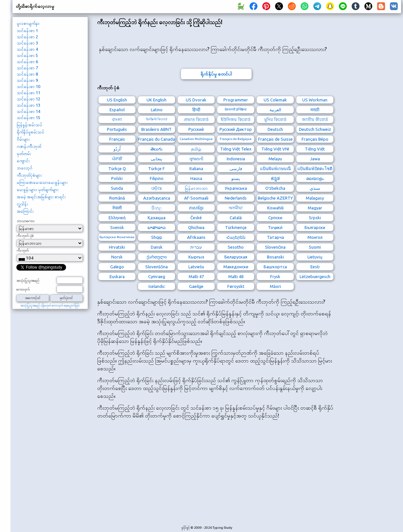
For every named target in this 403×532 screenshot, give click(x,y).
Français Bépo (315, 139)
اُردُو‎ (117, 149)
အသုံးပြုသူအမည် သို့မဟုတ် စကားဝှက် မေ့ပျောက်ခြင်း (50, 305)
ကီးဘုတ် (23, 250)
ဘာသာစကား (26, 221)
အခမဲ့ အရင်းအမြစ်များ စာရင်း (41, 197)
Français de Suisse (275, 139)
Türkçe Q (117, 168)
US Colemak (275, 100)
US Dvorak (196, 100)
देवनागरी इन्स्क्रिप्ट (236, 109)
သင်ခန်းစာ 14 (28, 111)
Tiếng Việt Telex (236, 149)
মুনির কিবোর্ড (275, 119)
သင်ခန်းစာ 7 (27, 68)
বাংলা (117, 119)
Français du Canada (157, 139)
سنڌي (315, 188)
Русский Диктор (236, 129)
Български (315, 227)
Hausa (196, 178)
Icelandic (157, 286)
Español (117, 110)
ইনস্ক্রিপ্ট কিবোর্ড (157, 119)
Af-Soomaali (196, 198)
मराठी (315, 110)
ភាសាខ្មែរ (196, 208)
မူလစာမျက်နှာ (28, 23)
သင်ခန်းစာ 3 (27, 43)
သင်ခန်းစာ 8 (27, 74)
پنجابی (157, 159)
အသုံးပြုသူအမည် (28, 280)
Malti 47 (196, 276)
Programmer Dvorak (236, 101)
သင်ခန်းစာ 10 (28, 86)
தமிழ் (196, 149)
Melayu (275, 159)
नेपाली (117, 208)
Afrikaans (196, 237)
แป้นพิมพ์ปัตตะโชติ (315, 168)
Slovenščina (157, 267)
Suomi (315, 247)
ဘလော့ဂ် (25, 168)
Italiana (196, 168)
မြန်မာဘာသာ (196, 188)
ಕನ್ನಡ (275, 178)
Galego (117, 267)
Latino (157, 110)
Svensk (117, 227)
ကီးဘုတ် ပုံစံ (25, 236)
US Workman (315, 100)
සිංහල (157, 208)
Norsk (117, 257)
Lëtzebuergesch (315, 276)
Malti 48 (236, 276)
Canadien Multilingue (196, 139)
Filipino (157, 178)
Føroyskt (236, 286)
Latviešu (196, 267)
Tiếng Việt (315, 149)
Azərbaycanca (157, 198)
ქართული (157, 257)
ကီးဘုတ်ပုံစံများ (29, 175)
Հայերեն (236, 237)
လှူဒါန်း (22, 204)
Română (117, 198)
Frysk (275, 276)
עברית (196, 247)
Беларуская (236, 257)
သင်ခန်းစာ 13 (28, 105)
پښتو (236, 178)
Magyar (315, 208)
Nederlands (236, 198)
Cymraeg (157, 276)
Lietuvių (315, 257)
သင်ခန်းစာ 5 (27, 55)
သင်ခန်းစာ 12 (28, 99)
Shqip (157, 237)
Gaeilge (196, 286)
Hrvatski (117, 247)
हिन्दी (196, 110)
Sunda (117, 188)
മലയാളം (315, 178)
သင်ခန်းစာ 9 (27, 80)
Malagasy (315, 198)
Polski (117, 178)
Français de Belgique (236, 139)
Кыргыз (196, 257)
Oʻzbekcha (275, 188)
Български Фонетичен (117, 237)
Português (117, 129)
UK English (157, 100)
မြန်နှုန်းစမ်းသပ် (29, 125)
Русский (196, 129)
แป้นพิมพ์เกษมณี (275, 168)
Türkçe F (157, 168)
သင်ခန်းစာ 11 (28, 93)
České (196, 218)
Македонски (236, 267)
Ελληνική (117, 218)
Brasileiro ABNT (157, 129)
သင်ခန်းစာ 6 (27, 62)
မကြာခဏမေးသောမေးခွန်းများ (42, 182)
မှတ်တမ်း (24, 153)
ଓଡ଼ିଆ (157, 188)
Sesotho (236, 247)
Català (236, 218)
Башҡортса (275, 267)
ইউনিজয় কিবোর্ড (236, 119)
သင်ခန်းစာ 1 (27, 30)
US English (117, 100)
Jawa (315, 159)
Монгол (315, 237)
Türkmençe (236, 227)
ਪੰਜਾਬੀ (117, 159)
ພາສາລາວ (157, 227)
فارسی (236, 168)
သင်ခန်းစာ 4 (27, 49)
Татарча (275, 237)
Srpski (315, 218)
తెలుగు (157, 149)
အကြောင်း (25, 211)
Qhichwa (196, 227)
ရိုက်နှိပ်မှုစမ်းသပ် (30, 132)
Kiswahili (275, 208)
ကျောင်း (23, 161)
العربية (275, 110)
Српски (275, 218)
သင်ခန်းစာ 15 (28, 117)
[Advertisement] (216, 476)
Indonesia (236, 159)
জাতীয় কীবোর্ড (315, 119)
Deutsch (275, 129)
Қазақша (157, 218)
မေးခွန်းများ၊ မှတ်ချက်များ (38, 189)
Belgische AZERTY (275, 198)
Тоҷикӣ (275, 227)
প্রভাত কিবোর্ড (196, 119)
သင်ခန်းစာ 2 (27, 37)
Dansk (157, 247)
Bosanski (275, 257)
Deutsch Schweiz (315, 129)
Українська (236, 188)
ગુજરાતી (196, 159)
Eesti (315, 267)
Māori (275, 286)
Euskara (117, 276)
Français (117, 139)
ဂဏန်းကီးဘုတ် (29, 146)
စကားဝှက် (23, 289)
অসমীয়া (236, 208)
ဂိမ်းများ (23, 139)
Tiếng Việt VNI (275, 149)
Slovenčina (275, 247)
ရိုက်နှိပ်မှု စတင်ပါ (216, 74)
